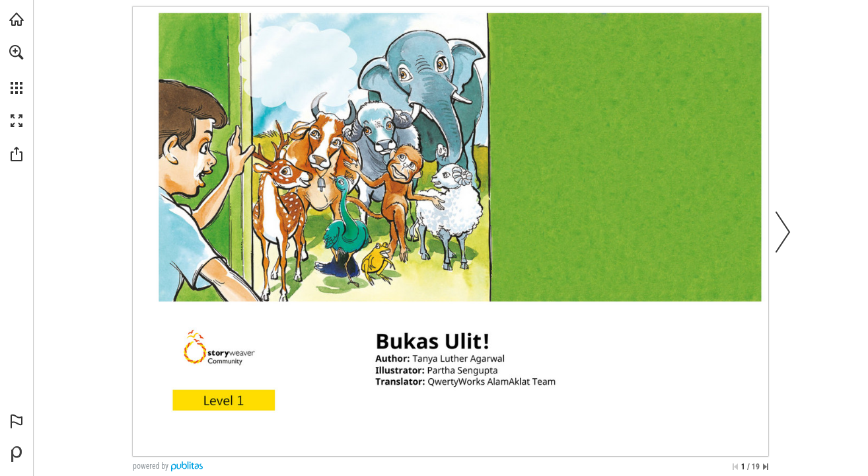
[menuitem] (17, 69)
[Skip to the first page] (735, 467)
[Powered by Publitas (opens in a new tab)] (17, 454)
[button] (17, 52)
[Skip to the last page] (766, 467)
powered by (151, 466)
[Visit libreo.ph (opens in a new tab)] (17, 19)
